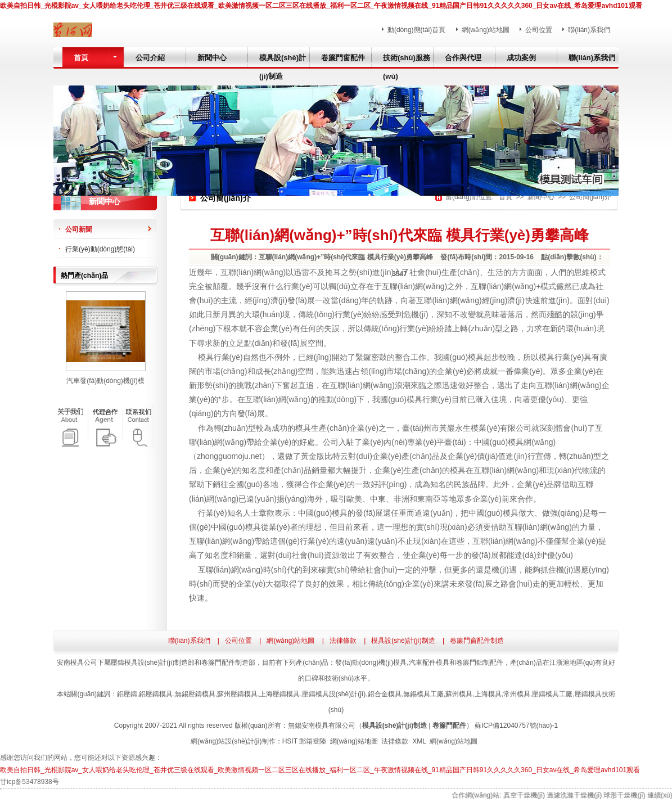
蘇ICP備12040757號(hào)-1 (516, 726)
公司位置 (539, 30)
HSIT (290, 741)
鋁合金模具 (385, 694)
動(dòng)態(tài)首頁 (416, 30)
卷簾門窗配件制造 (477, 641)
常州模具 (517, 694)
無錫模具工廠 (423, 694)
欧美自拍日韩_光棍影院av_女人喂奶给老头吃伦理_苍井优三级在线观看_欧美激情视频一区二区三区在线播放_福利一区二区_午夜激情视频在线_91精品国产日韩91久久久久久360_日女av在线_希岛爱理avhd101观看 (321, 6)
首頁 (506, 197)
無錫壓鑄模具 (195, 694)
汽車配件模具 (429, 663)
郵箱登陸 (313, 741)
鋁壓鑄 (127, 694)
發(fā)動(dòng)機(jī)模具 (371, 663)
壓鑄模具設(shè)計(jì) (334, 694)
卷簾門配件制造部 (228, 663)
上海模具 (488, 694)
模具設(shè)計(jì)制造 (403, 641)
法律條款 (343, 641)
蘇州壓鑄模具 (237, 694)
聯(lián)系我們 (589, 30)
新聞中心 (541, 197)
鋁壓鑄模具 (156, 694)
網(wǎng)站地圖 (486, 30)
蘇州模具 (459, 694)
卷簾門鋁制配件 (480, 663)
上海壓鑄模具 (279, 694)
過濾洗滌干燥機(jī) (578, 795)
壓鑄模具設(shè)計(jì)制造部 (153, 663)
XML (419, 741)
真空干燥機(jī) (528, 795)
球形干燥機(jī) (629, 795)
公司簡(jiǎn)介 (590, 197)
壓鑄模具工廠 (552, 694)
